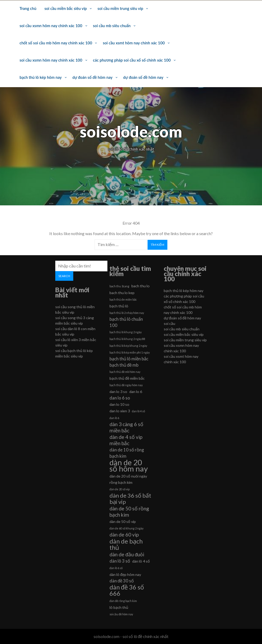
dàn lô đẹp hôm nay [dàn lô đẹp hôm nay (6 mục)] (125, 574)
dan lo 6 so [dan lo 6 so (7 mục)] (120, 398)
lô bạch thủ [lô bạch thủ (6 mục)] (119, 607)
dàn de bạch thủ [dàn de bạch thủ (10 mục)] (126, 544)
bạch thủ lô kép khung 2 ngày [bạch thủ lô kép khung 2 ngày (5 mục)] (128, 346)
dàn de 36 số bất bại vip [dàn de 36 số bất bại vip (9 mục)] (130, 499)
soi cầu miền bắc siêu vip (66, 8)
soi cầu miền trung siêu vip (120, 8)
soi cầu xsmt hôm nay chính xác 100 (134, 43)
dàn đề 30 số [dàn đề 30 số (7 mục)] (122, 581)
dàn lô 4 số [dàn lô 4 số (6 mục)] (141, 561)
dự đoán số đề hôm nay (93, 77)
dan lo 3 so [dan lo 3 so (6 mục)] (118, 392)
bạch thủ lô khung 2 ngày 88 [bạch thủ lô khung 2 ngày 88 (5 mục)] (127, 339)
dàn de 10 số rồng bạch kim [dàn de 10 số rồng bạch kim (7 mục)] (127, 453)
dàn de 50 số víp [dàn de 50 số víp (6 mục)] (123, 521)
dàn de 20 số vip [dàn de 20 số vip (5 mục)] (120, 489)
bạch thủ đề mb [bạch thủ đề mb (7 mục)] (124, 365)
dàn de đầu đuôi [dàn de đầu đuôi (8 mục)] (127, 554)
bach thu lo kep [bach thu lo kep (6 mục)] (122, 293)
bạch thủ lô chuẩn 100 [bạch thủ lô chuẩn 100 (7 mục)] (126, 322)
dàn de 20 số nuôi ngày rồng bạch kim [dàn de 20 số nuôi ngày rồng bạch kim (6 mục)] (128, 479)
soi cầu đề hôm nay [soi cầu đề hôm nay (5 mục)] (121, 614)
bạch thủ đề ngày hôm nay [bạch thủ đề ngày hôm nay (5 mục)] (126, 385)
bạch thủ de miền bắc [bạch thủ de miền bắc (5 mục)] (123, 299)
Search (64, 276)
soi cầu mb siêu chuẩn (112, 26)
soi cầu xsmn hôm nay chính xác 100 (51, 26)
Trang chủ (28, 8)
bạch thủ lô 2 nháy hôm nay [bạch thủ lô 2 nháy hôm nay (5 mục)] (127, 313)
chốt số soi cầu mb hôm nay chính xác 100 (56, 43)
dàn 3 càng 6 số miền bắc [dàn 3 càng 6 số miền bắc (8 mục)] (126, 427)
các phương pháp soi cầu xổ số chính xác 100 (132, 60)
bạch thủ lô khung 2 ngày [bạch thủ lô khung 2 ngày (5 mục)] (126, 332)
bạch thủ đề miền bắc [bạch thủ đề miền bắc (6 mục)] (127, 378)
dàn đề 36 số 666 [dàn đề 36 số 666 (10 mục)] (127, 590)
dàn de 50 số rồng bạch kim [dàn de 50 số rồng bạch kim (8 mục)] (129, 512)
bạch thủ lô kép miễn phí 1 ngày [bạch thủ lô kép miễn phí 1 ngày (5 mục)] (130, 352)
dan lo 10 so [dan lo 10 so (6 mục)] (119, 404)
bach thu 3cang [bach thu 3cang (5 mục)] (119, 286)
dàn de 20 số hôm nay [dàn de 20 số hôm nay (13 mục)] (129, 466)
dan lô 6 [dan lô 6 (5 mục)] (114, 418)
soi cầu (169, 323)
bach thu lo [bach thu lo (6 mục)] (141, 286)
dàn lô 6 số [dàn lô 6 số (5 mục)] (116, 568)
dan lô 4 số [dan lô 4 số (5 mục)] (138, 411)
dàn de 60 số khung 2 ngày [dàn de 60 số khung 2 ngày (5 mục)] (126, 528)
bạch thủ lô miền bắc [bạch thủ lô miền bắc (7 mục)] (129, 359)
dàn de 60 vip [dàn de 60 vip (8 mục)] (124, 535)
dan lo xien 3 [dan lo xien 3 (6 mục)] (120, 411)
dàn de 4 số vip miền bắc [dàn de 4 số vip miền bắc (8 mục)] (126, 440)
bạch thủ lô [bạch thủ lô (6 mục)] (119, 306)
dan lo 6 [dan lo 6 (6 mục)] (136, 392)
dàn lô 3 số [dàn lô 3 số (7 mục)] (120, 561)
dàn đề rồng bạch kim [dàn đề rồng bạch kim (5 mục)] (123, 601)
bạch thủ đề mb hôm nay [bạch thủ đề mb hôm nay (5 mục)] (125, 372)
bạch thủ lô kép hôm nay (41, 77)
